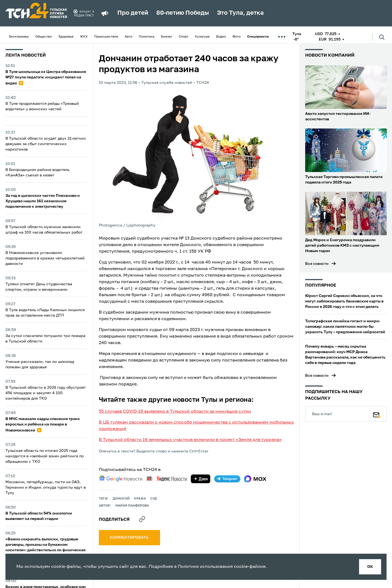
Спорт (184, 37)
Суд (154, 499)
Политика (147, 37)
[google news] (121, 479)
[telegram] (227, 479)
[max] (255, 479)
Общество (44, 37)
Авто (128, 37)
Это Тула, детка (240, 13)
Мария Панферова (132, 506)
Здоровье (66, 37)
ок (370, 567)
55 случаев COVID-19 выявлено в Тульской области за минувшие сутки (175, 412)
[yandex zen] (201, 479)
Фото (237, 37)
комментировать (129, 538)
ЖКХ (84, 37)
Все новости (317, 264)
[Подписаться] (377, 414)
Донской (121, 499)
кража (140, 499)
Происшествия (106, 37)
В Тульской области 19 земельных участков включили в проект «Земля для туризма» (190, 440)
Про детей (133, 13)
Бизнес (167, 37)
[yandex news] (167, 479)
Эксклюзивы (19, 37)
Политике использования (205, 567)
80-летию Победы (183, 13)
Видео (221, 37)
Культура (202, 37)
